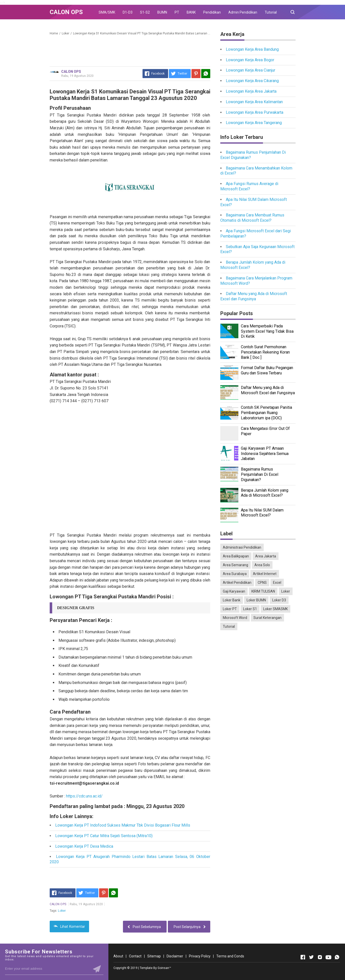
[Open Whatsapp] (337, 957)
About (118, 956)
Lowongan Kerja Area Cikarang (252, 81)
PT (177, 12)
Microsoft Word (235, 618)
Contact (135, 956)
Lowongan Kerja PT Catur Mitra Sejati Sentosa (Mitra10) (104, 836)
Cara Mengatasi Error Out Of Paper (265, 431)
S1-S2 (145, 12)
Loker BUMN (256, 600)
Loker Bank (232, 600)
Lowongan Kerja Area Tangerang (254, 123)
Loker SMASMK (275, 609)
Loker (62, 911)
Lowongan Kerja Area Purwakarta (255, 112)
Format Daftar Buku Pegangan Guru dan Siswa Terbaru (267, 370)
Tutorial (271, 12)
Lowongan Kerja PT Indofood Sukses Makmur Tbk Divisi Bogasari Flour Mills (123, 825)
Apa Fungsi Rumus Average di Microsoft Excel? (249, 186)
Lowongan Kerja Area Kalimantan (254, 102)
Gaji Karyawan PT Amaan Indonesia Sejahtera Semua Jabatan (265, 454)
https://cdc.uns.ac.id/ (84, 796)
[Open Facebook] (303, 957)
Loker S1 (250, 609)
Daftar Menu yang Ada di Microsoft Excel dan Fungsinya (254, 296)
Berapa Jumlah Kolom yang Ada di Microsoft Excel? (265, 493)
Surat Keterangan (267, 618)
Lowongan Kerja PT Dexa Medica (84, 846)
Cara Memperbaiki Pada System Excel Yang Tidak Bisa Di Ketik (267, 331)
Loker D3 (279, 600)
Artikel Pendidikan (237, 583)
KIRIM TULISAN (263, 591)
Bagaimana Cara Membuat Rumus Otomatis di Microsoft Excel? (252, 218)
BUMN (162, 12)
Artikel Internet (265, 574)
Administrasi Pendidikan (242, 547)
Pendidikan (212, 12)
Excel (277, 583)
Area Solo (262, 565)
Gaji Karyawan (234, 591)
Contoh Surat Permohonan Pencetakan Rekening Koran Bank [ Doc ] (265, 352)
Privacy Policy (200, 956)
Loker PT (230, 609)
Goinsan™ (164, 968)
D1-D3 (128, 12)
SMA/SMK (107, 12)
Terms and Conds (230, 956)
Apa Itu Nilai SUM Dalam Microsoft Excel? (262, 513)
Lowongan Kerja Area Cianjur (251, 70)
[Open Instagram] (320, 957)
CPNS (262, 583)
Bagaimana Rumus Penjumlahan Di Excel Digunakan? (260, 474)
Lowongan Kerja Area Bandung (252, 49)
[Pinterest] (196, 74)
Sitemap (154, 956)
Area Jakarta (266, 556)
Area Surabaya (235, 574)
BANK (191, 12)
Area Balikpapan (236, 556)
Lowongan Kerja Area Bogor (250, 60)
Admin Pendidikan (243, 12)
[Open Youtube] (328, 957)
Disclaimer (175, 956)
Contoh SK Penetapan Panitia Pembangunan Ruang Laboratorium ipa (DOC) (266, 413)
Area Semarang (235, 565)
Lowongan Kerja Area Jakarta (251, 91)
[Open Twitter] (311, 957)
